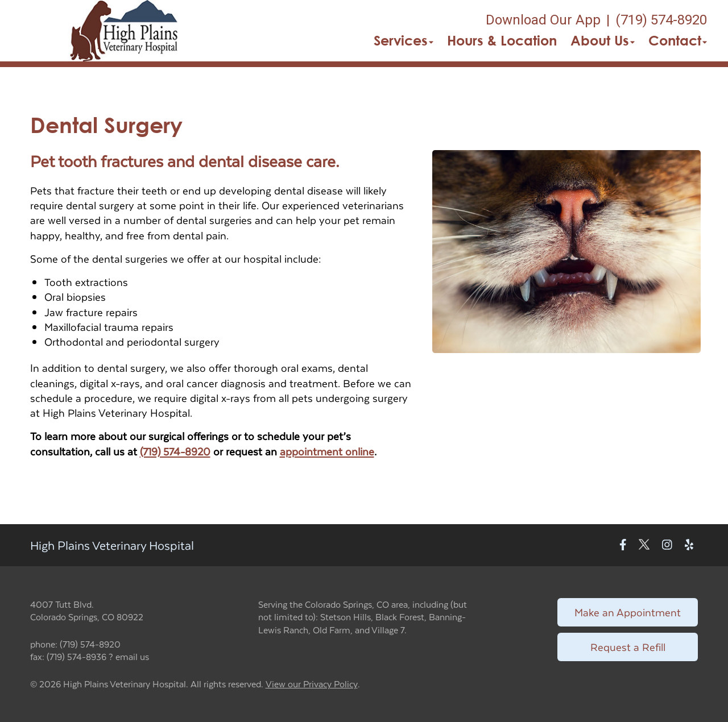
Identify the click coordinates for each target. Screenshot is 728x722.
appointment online (327, 451)
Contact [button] (678, 40)
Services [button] (404, 40)
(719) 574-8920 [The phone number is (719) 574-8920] (661, 20)
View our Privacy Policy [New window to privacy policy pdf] (312, 684)
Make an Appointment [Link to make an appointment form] (628, 612)
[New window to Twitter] (644, 545)
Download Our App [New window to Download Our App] (543, 20)
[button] (125, 31)
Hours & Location (502, 40)
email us (132, 656)
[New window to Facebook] (623, 545)
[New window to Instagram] (667, 545)
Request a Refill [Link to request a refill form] (628, 647)
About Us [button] (603, 40)
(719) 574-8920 (175, 451)
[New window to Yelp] (689, 545)
